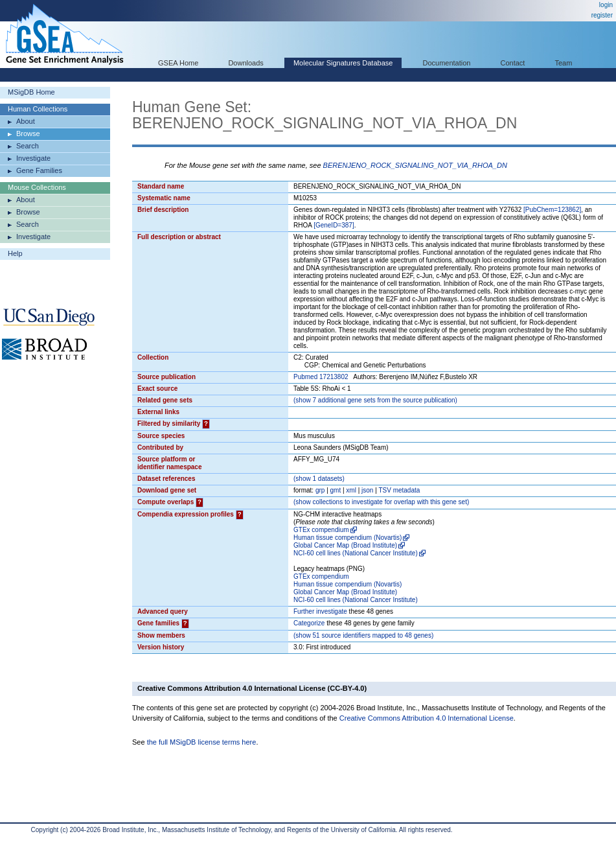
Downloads (245, 63)
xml (351, 490)
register (602, 15)
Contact (513, 63)
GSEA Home (178, 63)
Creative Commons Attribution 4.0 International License (427, 718)
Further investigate (320, 611)
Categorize (309, 623)
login (606, 5)
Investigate (33, 158)
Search (28, 146)
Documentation (446, 63)
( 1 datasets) (319, 479)
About (26, 121)
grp (320, 490)
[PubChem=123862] (552, 210)
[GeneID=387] (334, 225)
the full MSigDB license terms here (202, 742)
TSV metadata (399, 490)
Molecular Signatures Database (343, 63)
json (367, 490)
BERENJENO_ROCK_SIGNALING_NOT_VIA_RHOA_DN (415, 165)
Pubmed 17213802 (321, 377)
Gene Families (39, 170)
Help (15, 253)
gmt (336, 490)
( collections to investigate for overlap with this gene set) (381, 502)
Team (564, 63)
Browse (28, 133)
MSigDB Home (31, 92)
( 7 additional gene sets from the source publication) (375, 400)
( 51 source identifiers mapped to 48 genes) (363, 635)
